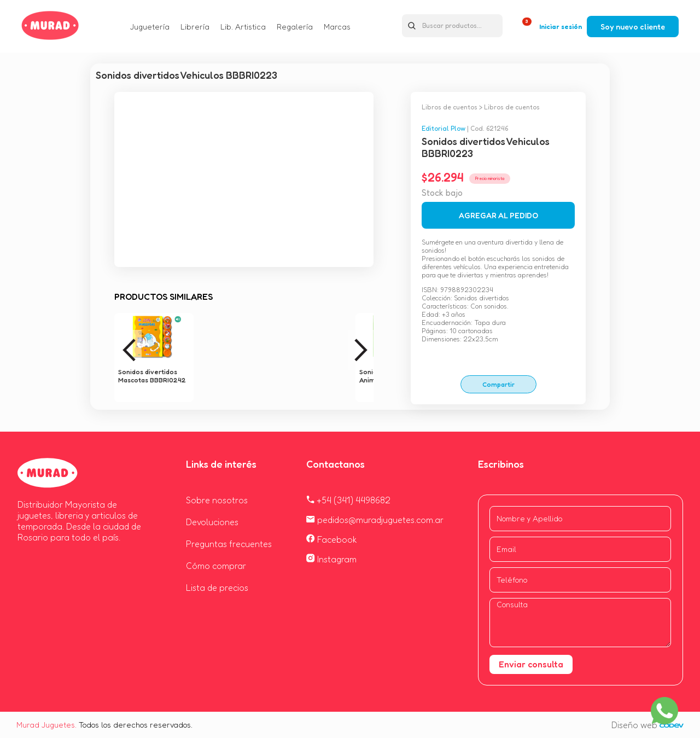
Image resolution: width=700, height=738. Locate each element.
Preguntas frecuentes (229, 544)
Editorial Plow (444, 128)
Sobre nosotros (217, 500)
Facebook (332, 539)
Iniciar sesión (561, 27)
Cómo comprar (216, 566)
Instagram (331, 559)
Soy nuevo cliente (633, 27)
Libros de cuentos (450, 107)
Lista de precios (217, 588)
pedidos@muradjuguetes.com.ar (375, 520)
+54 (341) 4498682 (348, 500)
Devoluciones (212, 522)
